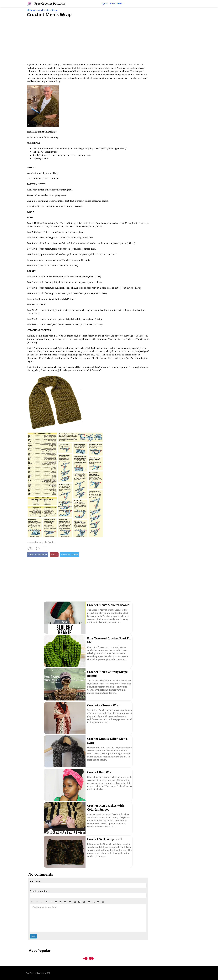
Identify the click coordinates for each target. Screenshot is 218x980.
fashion (52, 542)
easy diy (43, 542)
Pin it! (54, 555)
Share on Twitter (70, 555)
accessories (32, 542)
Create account (117, 3)
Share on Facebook (38, 555)
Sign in (104, 3)
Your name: (35, 881)
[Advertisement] (88, 38)
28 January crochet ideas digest (42, 10)
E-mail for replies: (39, 891)
